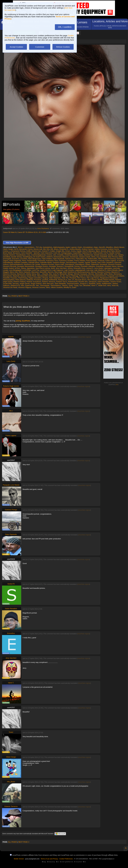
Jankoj (23, 268)
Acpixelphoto (47, 247)
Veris (109, 285)
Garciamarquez (72, 263)
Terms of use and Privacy (49, 859)
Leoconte (116, 268)
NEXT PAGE (24, 296)
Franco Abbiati (79, 261)
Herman (120, 266)
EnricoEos (16, 259)
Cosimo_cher (51, 255)
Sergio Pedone (36, 284)
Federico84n (92, 259)
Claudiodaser (21, 255)
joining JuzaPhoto (23, 321)
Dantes (121, 255)
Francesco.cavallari (66, 261)
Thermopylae (45, 285)
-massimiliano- (29, 247)
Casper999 (77, 253)
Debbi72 (50, 257)
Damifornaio (88, 255)
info (117, 385)
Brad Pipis (111, 251)
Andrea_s (7, 251)
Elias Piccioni (113, 257)
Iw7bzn (17, 268)
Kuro (83, 268)
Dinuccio (66, 257)
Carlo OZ (57, 253)
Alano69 (102, 247)
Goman (77, 266)
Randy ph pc (63, 280)
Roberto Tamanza (49, 282)
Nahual (23, 276)
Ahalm (80, 247)
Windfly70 (67, 287)
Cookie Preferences (66, 859)
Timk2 (71, 285)
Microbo (91, 274)
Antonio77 (45, 251)
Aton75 (85, 251)
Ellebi (121, 257)
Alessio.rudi (38, 249)
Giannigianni (70, 264)
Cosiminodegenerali (38, 255)
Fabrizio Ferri (70, 259)
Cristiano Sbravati (71, 255)
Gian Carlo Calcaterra (105, 263)
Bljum (98, 251)
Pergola (45, 278)
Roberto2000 (73, 282)
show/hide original (84, 337)
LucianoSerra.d (46, 270)
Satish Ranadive (103, 282)
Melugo (70, 274)
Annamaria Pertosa (18, 251)
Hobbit (5, 268)
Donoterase (74, 257)
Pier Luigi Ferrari (93, 278)
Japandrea (30, 268)
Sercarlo (16, 284)
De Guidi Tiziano (39, 257)
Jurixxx (70, 268)
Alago (96, 247)
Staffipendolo (107, 284)
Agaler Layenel (71, 247)
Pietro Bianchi (20, 280)
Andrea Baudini (75, 249)
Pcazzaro (14, 278)
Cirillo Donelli (98, 253)
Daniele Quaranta (100, 255)
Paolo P (82, 276)
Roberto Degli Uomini (11, 386)
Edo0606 (104, 257)
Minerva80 (99, 274)
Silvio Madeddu (60, 284)
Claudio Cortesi (114, 253)
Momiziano (118, 274)
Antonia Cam (36, 251)
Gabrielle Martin (46, 263)
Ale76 (16, 249)
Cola (28, 255)
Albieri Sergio (8, 249)
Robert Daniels (109, 280)
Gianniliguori (80, 264)
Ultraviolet (87, 285)
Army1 (68, 251)
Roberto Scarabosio (34, 282)
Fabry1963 (80, 259)
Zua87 (74, 287)
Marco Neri (14, 272)
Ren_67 (71, 280)
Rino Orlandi (92, 280)
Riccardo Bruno (81, 280)
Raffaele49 (53, 280)
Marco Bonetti (112, 270)
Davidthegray (27, 257)
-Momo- (20, 247)
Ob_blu (62, 276)
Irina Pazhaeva (43, 228)
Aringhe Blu (60, 251)
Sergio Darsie (25, 284)
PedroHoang (23, 278)
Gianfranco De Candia (32, 264)
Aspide (79, 251)
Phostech (73, 278)
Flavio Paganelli (15, 261)
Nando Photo (31, 276)
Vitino (48, 287)
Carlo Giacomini (46, 253)
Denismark (57, 257)
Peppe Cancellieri (35, 278)
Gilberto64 (95, 264)
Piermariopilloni (9, 280)
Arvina (73, 251)
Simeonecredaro (73, 284)
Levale (5, 270)
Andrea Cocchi (113, 249)
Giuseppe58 (69, 266)
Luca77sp (35, 270)
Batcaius (92, 251)
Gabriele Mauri (34, 263)
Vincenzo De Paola (10, 287)
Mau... (39, 274)
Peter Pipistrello (55, 278)
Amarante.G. (64, 249)
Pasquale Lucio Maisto (116, 276)
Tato (37, 285)
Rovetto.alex (83, 282)
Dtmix (93, 257)
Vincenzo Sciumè (38, 287)
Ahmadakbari (88, 247)
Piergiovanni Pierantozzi (109, 278)
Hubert (11, 268)
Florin (24, 261)
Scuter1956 (7, 284)
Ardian (52, 251)
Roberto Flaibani (19, 282)
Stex (22, 285)
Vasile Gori (102, 285)
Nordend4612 (54, 276)
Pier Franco (81, 278)
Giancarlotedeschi (16, 264)
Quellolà (45, 280)
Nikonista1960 (42, 276)
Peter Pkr (65, 278)
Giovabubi (103, 264)
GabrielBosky (8, 263)
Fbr (86, 259)
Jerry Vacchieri (61, 268)
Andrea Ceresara (101, 249)
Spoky (98, 284)
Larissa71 (90, 268)
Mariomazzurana (84, 272)
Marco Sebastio (25, 272)
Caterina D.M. (87, 253)
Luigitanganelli (80, 270)
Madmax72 (102, 270)
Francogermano (92, 261)
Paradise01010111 (99, 276)
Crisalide (60, 255)
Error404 (24, 259)
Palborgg (75, 276)
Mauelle (45, 274)
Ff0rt (100, 259)
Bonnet (103, 251)
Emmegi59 (7, 259)
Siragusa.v (84, 284)
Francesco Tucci (52, 261)
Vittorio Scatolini (57, 287)
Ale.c (11, 411)
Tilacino (65, 285)
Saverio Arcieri (116, 282)
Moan (111, 274)
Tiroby (76, 285)
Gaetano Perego (59, 263)
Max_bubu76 (54, 274)
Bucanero (16, 253)
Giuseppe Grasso (41, 266)
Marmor (93, 272)
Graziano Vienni (110, 266)
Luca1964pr (27, 270)
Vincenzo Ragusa (25, 287)
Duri (98, 257)
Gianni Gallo (59, 264)
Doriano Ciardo (85, 257)
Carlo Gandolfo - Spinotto (30, 253)
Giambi (94, 263)
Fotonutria (41, 261)
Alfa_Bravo (54, 249)
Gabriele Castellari (21, 263)
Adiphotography (59, 247)
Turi (81, 285)
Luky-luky (90, 270)
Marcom (50, 272)
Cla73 (106, 253)
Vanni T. (94, 285)
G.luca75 (120, 261)
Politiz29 (30, 280)
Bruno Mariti (8, 253)
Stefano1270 (15, 285)
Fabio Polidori (47, 259)
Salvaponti (92, 282)
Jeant (53, 268)
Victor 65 (115, 285)
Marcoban (35, 272)
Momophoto (7, 276)
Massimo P (115, 272)
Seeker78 (11, 584)
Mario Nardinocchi (70, 272)
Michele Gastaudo (81, 274)
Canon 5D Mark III (10, 232)
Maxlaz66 (63, 274)
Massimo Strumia (9, 274)
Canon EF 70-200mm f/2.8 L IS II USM (32, 232)
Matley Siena (31, 274)
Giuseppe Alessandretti (26, 266)
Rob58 (100, 280)
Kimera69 (77, 268)
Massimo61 (21, 274)
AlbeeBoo (109, 247)
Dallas (81, 255)
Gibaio (88, 264)
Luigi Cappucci (58, 270)
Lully (96, 270)
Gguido (88, 263)
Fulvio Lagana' (111, 261)
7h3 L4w (39, 247)
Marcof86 (43, 272)
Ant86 (28, 251)
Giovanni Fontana (115, 264)
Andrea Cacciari (88, 249)
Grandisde (100, 266)
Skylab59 (92, 284)
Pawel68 (6, 278)
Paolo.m (89, 276)
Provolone (37, 280)
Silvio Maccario (48, 284)
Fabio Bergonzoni (34, 259)
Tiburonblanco (56, 285)
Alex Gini (46, 249)
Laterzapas (108, 268)
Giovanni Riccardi (10, 266)
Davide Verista (16, 257)
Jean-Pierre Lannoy (43, 268)
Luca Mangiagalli (15, 270)
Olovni (68, 276)
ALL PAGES (13, 296)
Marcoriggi (58, 272)
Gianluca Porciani (47, 264)
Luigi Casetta (69, 270)
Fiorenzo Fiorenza (109, 259)
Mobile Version (19, 859)
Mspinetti (16, 276)
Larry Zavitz (98, 268)
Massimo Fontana (104, 272)
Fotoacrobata (32, 261)
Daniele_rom (112, 255)
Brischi (118, 251)
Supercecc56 (30, 285)
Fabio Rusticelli (58, 259)
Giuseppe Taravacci (56, 266)
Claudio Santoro (9, 255)
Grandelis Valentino (88, 266)
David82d (7, 257)
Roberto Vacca (62, 282)
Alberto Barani (119, 247)
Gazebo (81, 263)
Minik (106, 274)
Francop (101, 261)
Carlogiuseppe (66, 253)
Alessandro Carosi (26, 249)
